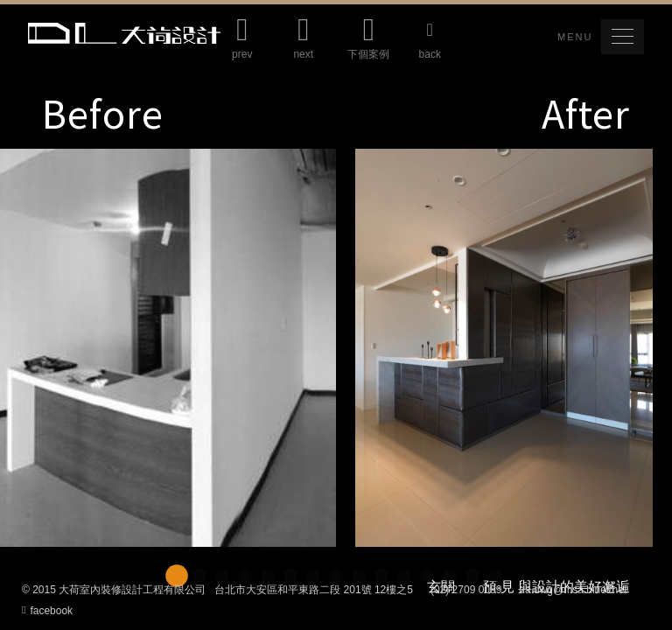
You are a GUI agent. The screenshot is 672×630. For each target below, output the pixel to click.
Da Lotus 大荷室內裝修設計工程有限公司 (124, 33)
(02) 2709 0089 (466, 590)
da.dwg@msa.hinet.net (573, 590)
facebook (47, 610)
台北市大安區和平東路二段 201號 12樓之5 (314, 590)
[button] (623, 37)
